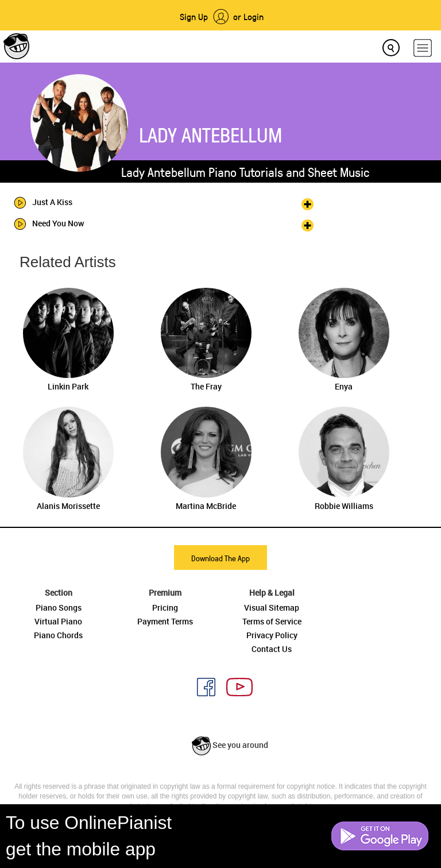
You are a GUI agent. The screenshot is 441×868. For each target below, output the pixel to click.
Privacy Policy (272, 635)
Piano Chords (58, 635)
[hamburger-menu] (423, 48)
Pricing (165, 607)
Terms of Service (272, 621)
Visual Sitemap (272, 607)
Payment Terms (165, 621)
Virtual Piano (58, 621)
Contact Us (272, 649)
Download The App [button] (220, 558)
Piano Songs (59, 607)
